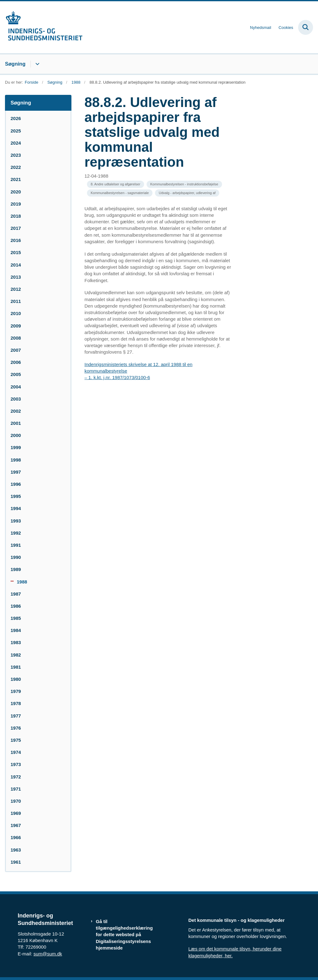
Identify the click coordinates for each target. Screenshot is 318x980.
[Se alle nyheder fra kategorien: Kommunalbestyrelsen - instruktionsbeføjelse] (184, 184)
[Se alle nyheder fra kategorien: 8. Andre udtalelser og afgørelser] (116, 184)
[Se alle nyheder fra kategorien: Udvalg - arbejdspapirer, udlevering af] (187, 193)
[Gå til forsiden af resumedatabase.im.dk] (41, 27)
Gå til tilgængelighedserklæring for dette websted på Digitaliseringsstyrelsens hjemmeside (124, 935)
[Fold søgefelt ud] (306, 27)
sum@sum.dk (48, 954)
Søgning (15, 64)
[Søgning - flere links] (36, 64)
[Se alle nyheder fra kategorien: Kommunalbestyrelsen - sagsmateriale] (120, 193)
